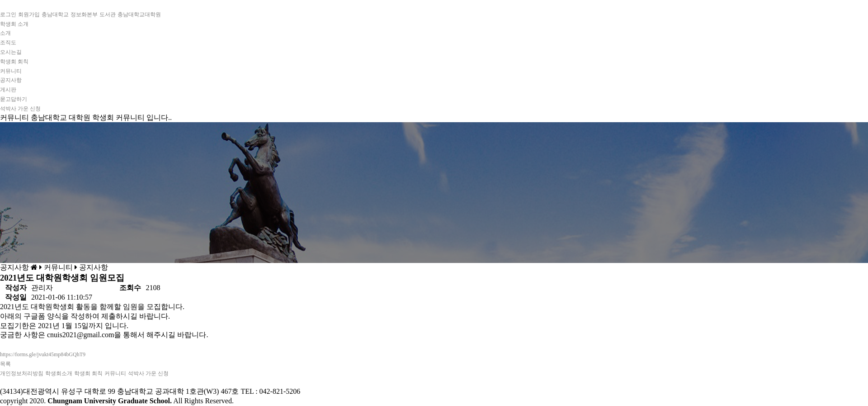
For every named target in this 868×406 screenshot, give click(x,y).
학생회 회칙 (14, 62)
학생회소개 (59, 373)
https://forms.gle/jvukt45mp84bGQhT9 (43, 354)
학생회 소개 (14, 24)
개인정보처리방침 (22, 373)
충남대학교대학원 (139, 14)
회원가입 (29, 14)
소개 (5, 33)
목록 (5, 364)
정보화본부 (84, 14)
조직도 (8, 43)
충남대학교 (55, 14)
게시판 (8, 90)
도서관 (108, 14)
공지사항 (11, 80)
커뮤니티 (11, 71)
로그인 (8, 14)
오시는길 (11, 52)
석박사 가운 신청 (20, 109)
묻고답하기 (14, 99)
